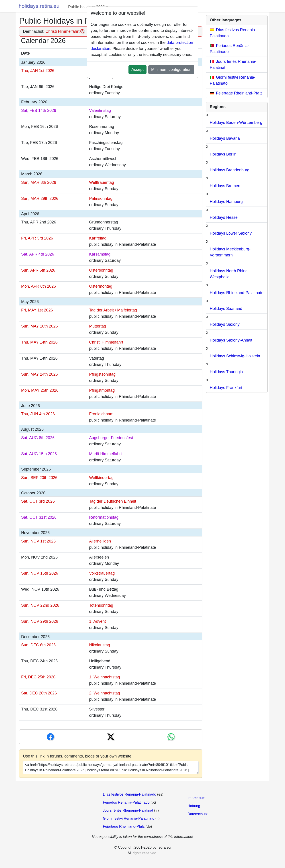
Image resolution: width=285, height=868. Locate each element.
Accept (137, 70)
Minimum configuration (171, 70)
